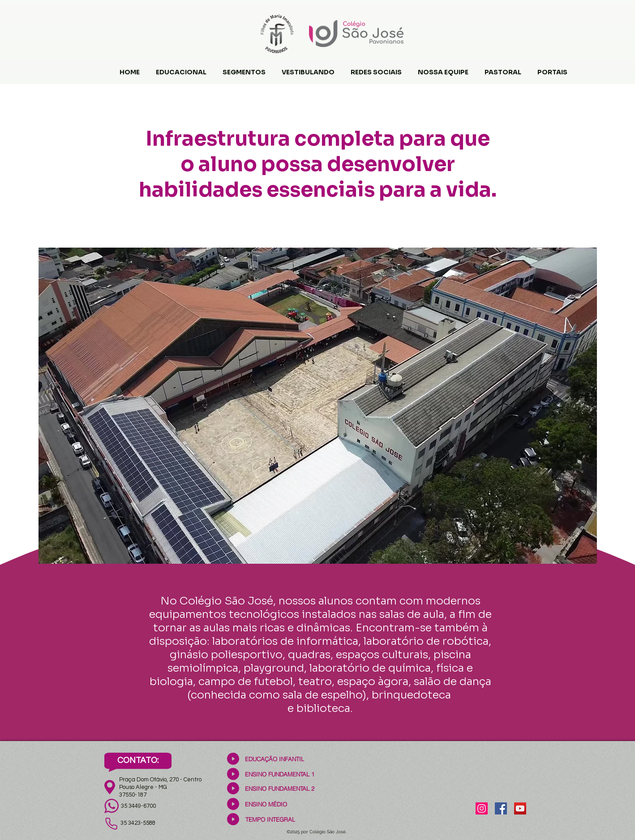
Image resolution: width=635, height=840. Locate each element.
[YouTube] (520, 808)
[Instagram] (482, 808)
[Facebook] (501, 808)
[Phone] (111, 823)
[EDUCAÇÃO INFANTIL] (274, 759)
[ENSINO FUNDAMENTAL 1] (280, 774)
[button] (181, 68)
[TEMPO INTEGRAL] (270, 819)
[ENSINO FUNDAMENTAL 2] (280, 788)
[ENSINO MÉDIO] (266, 804)
